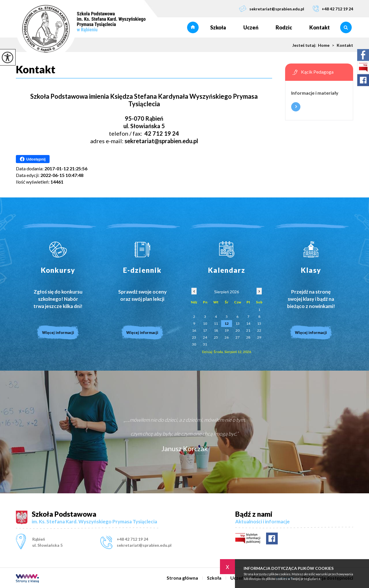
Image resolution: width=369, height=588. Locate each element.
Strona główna (193, 27)
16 (194, 330)
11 (216, 323)
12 (227, 323)
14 (248, 323)
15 (259, 323)
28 (248, 337)
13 (238, 323)
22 (259, 330)
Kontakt (320, 27)
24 (205, 337)
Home (324, 45)
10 (205, 323)
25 (216, 337)
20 (238, 330)
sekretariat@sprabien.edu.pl (272, 9)
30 (194, 344)
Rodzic (284, 27)
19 (227, 330)
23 (194, 337)
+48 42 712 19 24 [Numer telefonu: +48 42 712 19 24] (132, 539)
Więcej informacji (296, 107)
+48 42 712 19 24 (333, 9)
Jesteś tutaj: (305, 45)
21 (248, 330)
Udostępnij (33, 159)
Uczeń (251, 27)
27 (238, 337)
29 (259, 337)
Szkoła (218, 27)
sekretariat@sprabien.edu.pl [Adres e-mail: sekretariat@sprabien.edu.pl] (144, 545)
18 (216, 330)
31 (205, 344)
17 (205, 330)
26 (227, 337)
